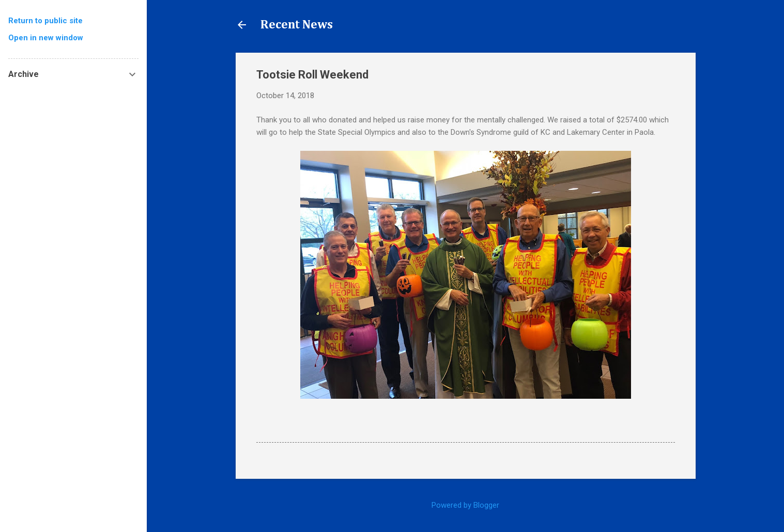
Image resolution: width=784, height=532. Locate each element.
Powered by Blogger (465, 505)
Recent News (297, 25)
